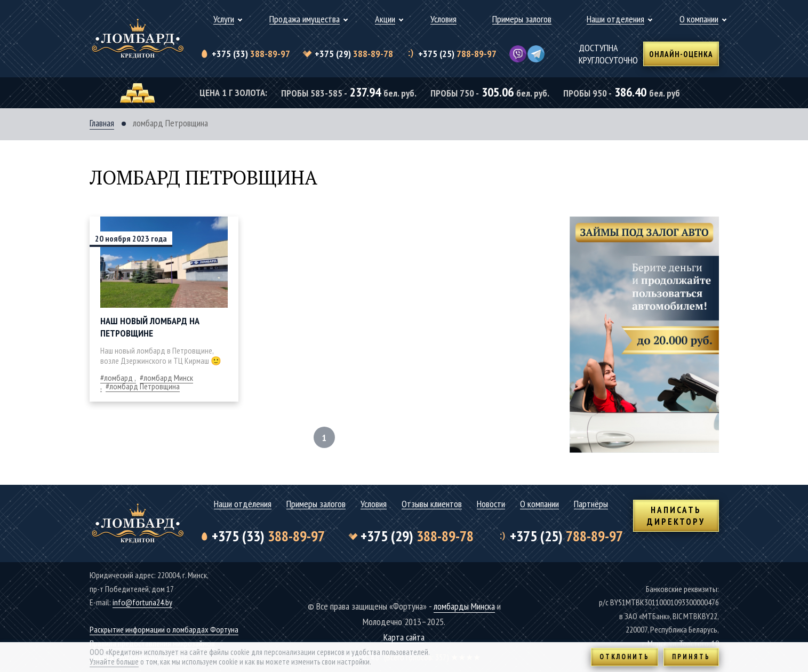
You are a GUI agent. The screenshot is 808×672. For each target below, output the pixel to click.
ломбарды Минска (464, 606)
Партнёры (591, 504)
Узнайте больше (114, 662)
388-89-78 (354, 54)
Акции (385, 19)
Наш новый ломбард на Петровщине (150, 327)
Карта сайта (404, 637)
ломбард (118, 378)
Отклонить (625, 657)
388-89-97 (251, 54)
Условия (443, 19)
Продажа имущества (305, 19)
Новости (491, 504)
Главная (102, 123)
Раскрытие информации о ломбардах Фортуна (164, 629)
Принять (691, 657)
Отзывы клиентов (432, 504)
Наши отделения (615, 19)
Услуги (224, 19)
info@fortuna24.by (142, 602)
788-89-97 (457, 54)
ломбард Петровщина (145, 386)
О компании (699, 19)
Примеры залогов (522, 19)
